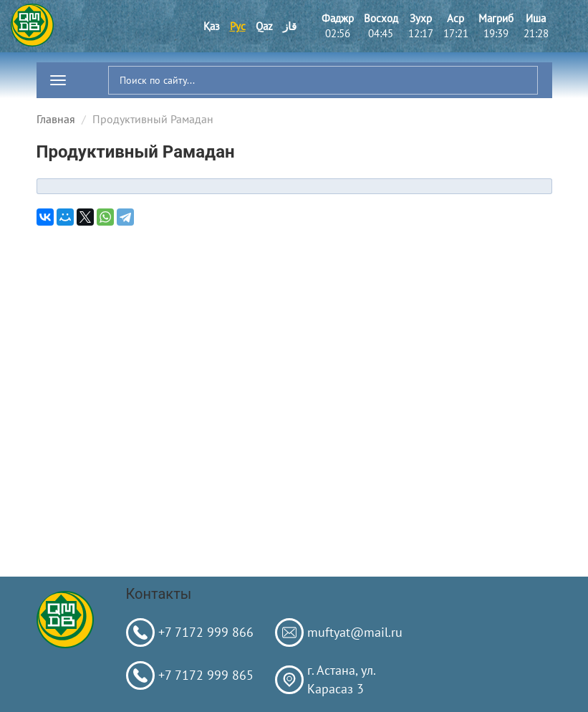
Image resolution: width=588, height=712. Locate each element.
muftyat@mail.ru (355, 632)
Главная (56, 119)
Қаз (212, 26)
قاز (290, 26)
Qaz (264, 26)
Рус (238, 26)
